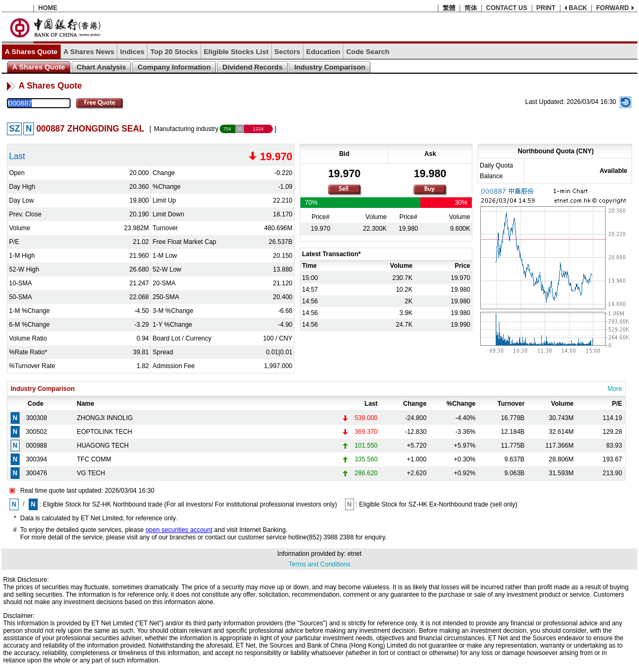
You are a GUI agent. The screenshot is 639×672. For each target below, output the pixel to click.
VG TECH (91, 473)
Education (323, 52)
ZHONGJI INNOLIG (105, 418)
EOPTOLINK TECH (105, 432)
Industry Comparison (330, 67)
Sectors (287, 52)
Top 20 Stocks (174, 52)
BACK (578, 8)
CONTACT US (507, 8)
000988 (37, 446)
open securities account (179, 530)
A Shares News (89, 52)
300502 (37, 432)
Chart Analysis (102, 67)
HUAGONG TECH (103, 446)
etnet (355, 554)
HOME (48, 8)
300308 (37, 418)
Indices (132, 52)
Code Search (368, 52)
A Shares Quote (31, 52)
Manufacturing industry (186, 129)
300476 (37, 473)
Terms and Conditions (319, 564)
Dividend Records (252, 67)
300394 (37, 459)
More (615, 389)
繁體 (449, 8)
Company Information (174, 67)
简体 (471, 8)
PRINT (546, 8)
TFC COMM (94, 459)
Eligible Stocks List (236, 52)
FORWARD (612, 8)
